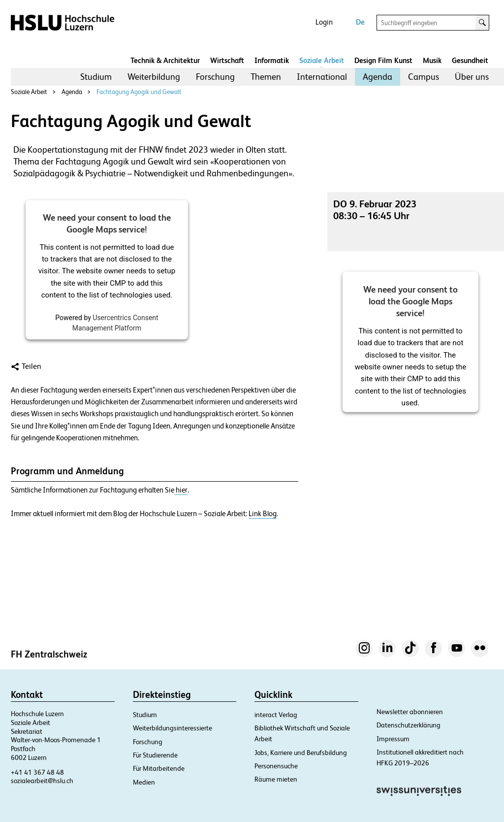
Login (324, 22)
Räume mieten (276, 779)
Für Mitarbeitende (159, 768)
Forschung (215, 77)
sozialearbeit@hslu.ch (42, 781)
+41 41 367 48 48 (37, 772)
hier (181, 490)
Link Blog (263, 514)
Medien (144, 782)
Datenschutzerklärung (409, 725)
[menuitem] (96, 77)
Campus (424, 77)
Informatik (272, 60)
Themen (266, 77)
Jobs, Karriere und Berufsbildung (301, 753)
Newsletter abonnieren (410, 712)
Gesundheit (470, 60)
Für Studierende (155, 755)
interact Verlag (276, 715)
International (322, 77)
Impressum (393, 739)
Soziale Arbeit (322, 60)
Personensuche (276, 766)
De (360, 22)
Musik (432, 60)
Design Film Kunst (383, 60)
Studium (96, 77)
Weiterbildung (154, 77)
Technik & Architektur (165, 60)
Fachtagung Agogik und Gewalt (139, 92)
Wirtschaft (227, 60)
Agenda (378, 77)
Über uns (472, 77)
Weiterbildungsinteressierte (173, 728)
